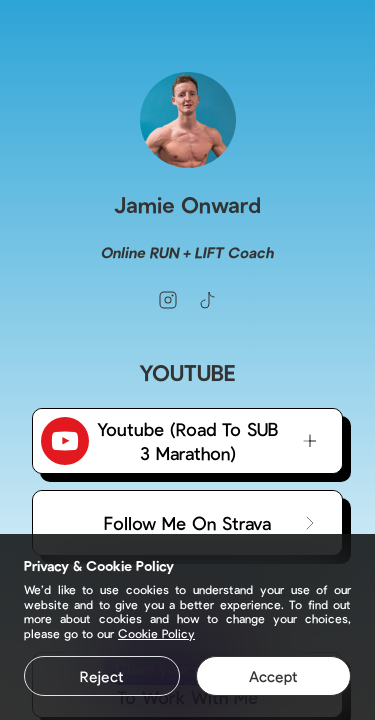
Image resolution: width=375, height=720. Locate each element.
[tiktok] (208, 300)
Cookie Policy (156, 633)
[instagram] (168, 300)
